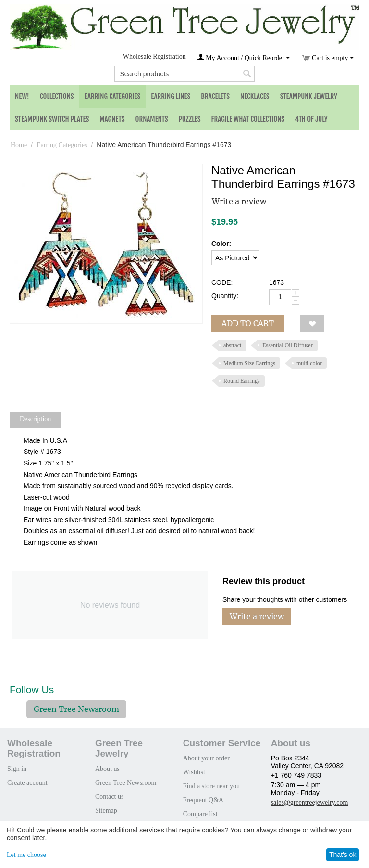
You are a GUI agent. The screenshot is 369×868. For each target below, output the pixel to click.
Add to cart (248, 323)
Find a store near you (211, 786)
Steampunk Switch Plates (52, 119)
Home (19, 145)
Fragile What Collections (248, 119)
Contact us (110, 797)
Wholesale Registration (154, 56)
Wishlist (194, 772)
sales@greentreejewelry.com (310, 802)
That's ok (343, 855)
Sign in (17, 769)
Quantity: (225, 296)
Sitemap (106, 811)
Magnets (112, 119)
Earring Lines (171, 96)
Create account (27, 783)
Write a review (239, 201)
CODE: (222, 282)
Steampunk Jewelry (309, 96)
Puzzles (190, 119)
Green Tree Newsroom (76, 709)
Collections (57, 96)
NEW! (22, 96)
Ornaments (152, 119)
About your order (206, 758)
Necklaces (255, 96)
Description (35, 419)
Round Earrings (242, 381)
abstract (232, 345)
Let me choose (26, 855)
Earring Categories (113, 96)
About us (107, 769)
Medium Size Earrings (249, 363)
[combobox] (184, 74)
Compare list (200, 814)
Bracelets (215, 96)
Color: (221, 244)
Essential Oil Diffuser (287, 345)
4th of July (311, 119)
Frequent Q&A (203, 800)
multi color (309, 363)
